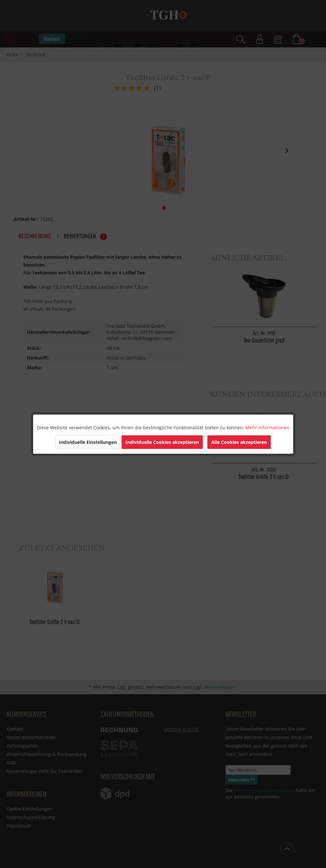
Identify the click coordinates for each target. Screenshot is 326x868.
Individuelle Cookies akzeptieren (162, 442)
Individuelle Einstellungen (88, 442)
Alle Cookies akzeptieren (239, 442)
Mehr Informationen (267, 427)
